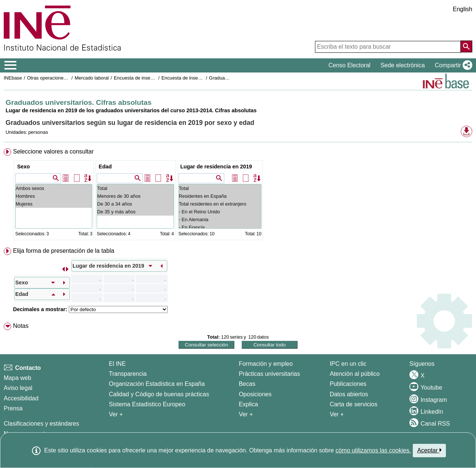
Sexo (23, 167)
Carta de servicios (354, 404)
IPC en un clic (348, 364)
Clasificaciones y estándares (41, 424)
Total (135, 188)
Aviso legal (18, 388)
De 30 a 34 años (135, 204)
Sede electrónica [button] (403, 65)
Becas (247, 384)
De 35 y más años (135, 212)
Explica (248, 404)
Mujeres (54, 204)
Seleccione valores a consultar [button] (53, 151)
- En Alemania (220, 220)
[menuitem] (238, 196)
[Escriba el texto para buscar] (388, 47)
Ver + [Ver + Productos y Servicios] (337, 414)
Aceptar (429, 450)
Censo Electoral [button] (349, 65)
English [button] (463, 9)
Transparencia (128, 374)
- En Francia (220, 227)
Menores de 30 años (135, 196)
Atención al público (355, 374)
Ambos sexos (54, 188)
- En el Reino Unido (220, 212)
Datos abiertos (349, 394)
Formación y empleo (266, 364)
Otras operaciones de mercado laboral (68, 78)
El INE (117, 364)
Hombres (54, 196)
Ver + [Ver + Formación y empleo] (246, 414)
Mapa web (17, 378)
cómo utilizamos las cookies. (373, 450)
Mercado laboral (92, 78)
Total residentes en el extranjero (220, 204)
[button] (452, 65)
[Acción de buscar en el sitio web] (466, 46)
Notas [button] (21, 326)
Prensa (13, 408)
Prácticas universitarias (269, 374)
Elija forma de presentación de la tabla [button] (64, 251)
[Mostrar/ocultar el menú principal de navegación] (11, 65)
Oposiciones (255, 394)
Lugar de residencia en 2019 (216, 167)
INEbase (13, 78)
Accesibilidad (21, 398)
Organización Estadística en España (157, 384)
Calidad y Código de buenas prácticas (159, 394)
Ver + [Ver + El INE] (116, 414)
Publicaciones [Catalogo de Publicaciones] (348, 384)
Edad (105, 167)
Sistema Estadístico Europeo (147, 404)
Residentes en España (220, 196)
